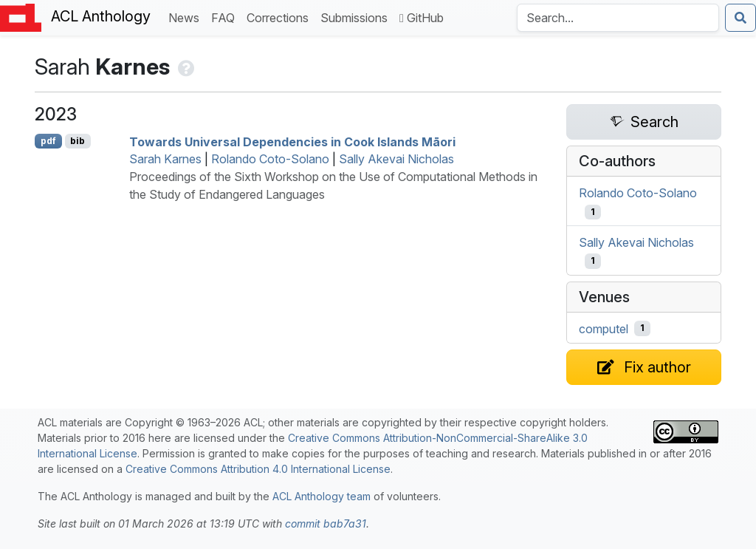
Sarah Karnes (165, 159)
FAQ (226, 17)
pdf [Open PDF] (48, 141)
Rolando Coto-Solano (270, 159)
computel (604, 328)
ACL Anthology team (322, 496)
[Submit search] (740, 18)
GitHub (422, 18)
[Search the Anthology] (618, 18)
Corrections (281, 17)
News (187, 17)
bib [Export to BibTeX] (78, 141)
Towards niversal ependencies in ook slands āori (292, 141)
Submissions (357, 17)
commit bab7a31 (326, 524)
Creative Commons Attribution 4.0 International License (258, 469)
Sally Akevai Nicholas (396, 159)
